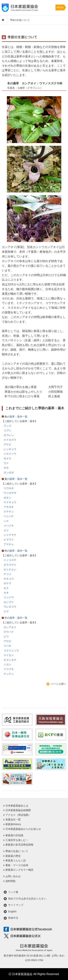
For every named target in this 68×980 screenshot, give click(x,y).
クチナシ (9, 512)
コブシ (7, 430)
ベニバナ (9, 516)
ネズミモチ (10, 660)
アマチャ (9, 544)
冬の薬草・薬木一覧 (16, 618)
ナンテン (9, 674)
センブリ (9, 602)
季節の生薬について (17, 851)
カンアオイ (10, 627)
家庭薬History (13, 824)
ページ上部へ (59, 684)
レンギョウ (10, 449)
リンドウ (9, 597)
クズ (6, 611)
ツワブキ (9, 669)
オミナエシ (10, 569)
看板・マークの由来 (17, 865)
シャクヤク (10, 535)
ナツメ (7, 574)
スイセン (9, 655)
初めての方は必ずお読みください (27, 899)
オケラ (7, 583)
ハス (6, 521)
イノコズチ (10, 560)
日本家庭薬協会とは (17, 806)
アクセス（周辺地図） (18, 815)
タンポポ (9, 473)
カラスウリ (10, 565)
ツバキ (7, 646)
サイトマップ (16, 905)
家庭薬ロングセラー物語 (19, 870)
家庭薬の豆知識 (14, 835)
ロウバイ (9, 632)
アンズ (7, 426)
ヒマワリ (9, 540)
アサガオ (9, 507)
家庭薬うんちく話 (16, 860)
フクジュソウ (11, 651)
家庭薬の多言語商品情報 (19, 845)
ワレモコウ (10, 607)
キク (6, 588)
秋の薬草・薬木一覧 (16, 551)
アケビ (7, 444)
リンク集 (13, 892)
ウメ (6, 463)
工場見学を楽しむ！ (17, 840)
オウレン (9, 435)
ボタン (7, 498)
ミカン (7, 664)
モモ (6, 468)
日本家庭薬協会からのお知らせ (23, 829)
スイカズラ (10, 440)
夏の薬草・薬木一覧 (16, 479)
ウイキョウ (10, 502)
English (12, 911)
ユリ (6, 530)
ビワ (6, 637)
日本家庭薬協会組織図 (18, 810)
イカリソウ (10, 454)
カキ (6, 593)
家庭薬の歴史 (13, 856)
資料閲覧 (11, 881)
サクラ (7, 458)
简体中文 (13, 918)
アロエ (7, 641)
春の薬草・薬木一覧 (16, 417)
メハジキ (9, 526)
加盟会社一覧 (13, 819)
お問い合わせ (13, 876)
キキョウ (9, 579)
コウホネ (9, 488)
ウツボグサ (10, 493)
